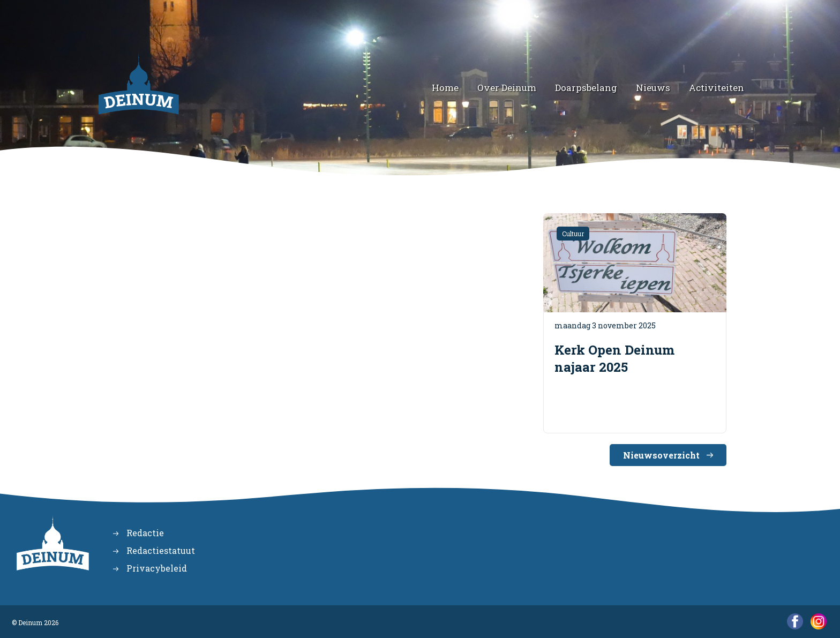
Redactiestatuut (161, 550)
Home (445, 88)
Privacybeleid (157, 568)
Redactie (145, 533)
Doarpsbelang (586, 88)
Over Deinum (507, 88)
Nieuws (653, 88)
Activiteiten (717, 88)
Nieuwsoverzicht (661, 455)
